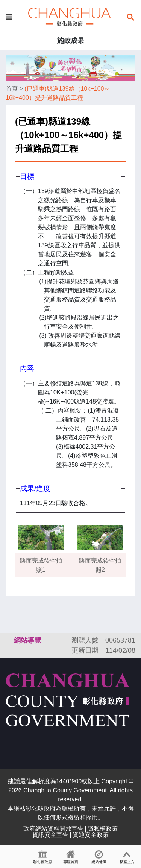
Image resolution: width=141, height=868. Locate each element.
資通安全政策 (91, 835)
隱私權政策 (103, 829)
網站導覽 (27, 640)
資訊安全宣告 (50, 835)
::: (9, 640)
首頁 (12, 89)
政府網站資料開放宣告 (53, 829)
